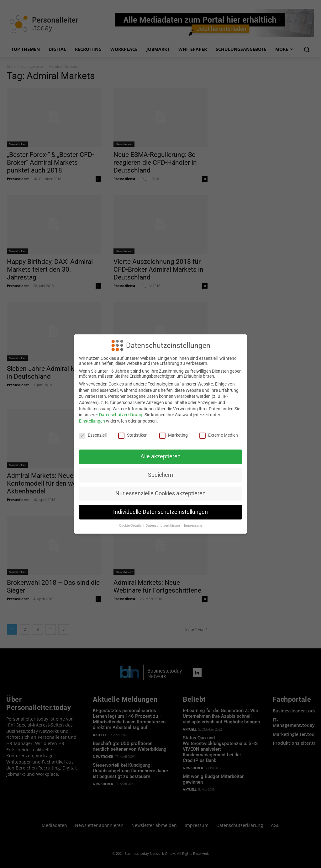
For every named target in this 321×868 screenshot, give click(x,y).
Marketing (174, 435)
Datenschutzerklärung (121, 415)
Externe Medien (219, 435)
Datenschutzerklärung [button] (163, 526)
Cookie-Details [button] (131, 526)
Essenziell (93, 435)
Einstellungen (92, 421)
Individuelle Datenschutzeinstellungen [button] (160, 512)
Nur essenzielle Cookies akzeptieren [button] (160, 493)
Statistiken (133, 435)
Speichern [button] (160, 475)
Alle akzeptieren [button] (160, 456)
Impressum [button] (193, 526)
